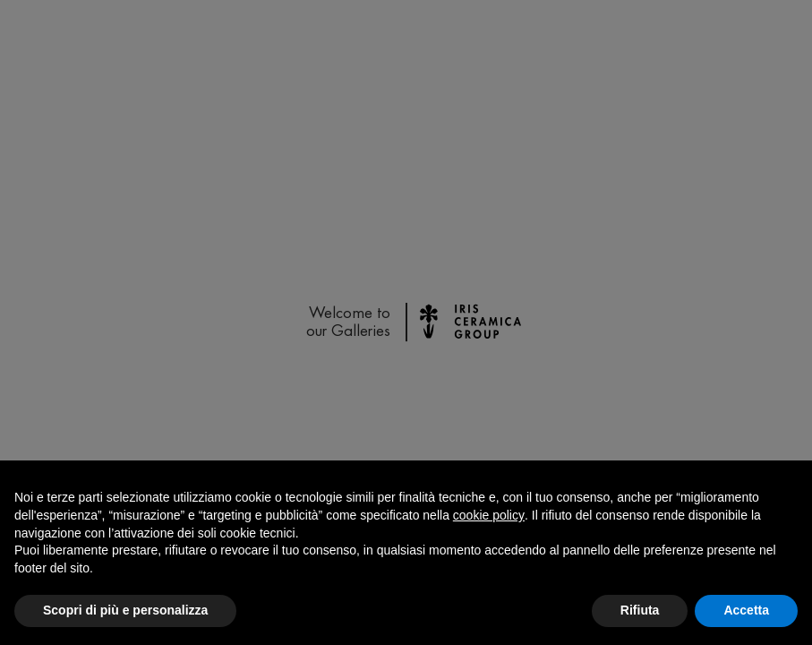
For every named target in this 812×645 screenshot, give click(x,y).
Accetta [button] (746, 610)
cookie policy (489, 515)
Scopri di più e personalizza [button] (125, 610)
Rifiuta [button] (640, 610)
